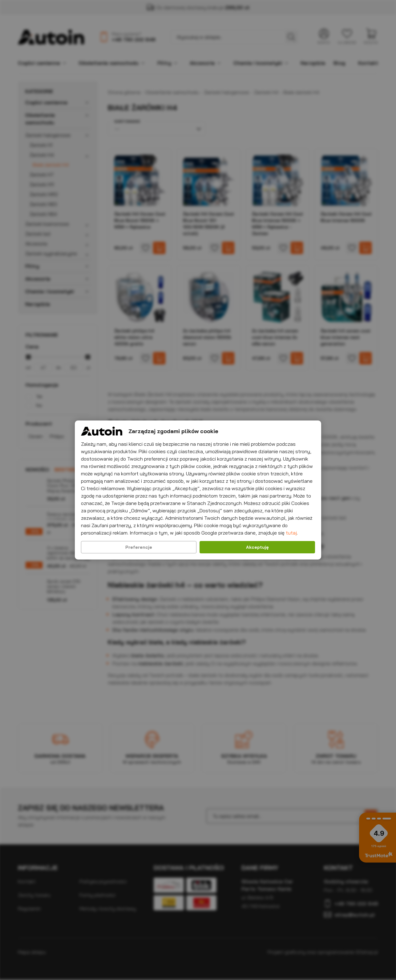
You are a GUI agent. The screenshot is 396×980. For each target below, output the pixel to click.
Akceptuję (257, 547)
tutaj (291, 533)
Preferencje (139, 547)
